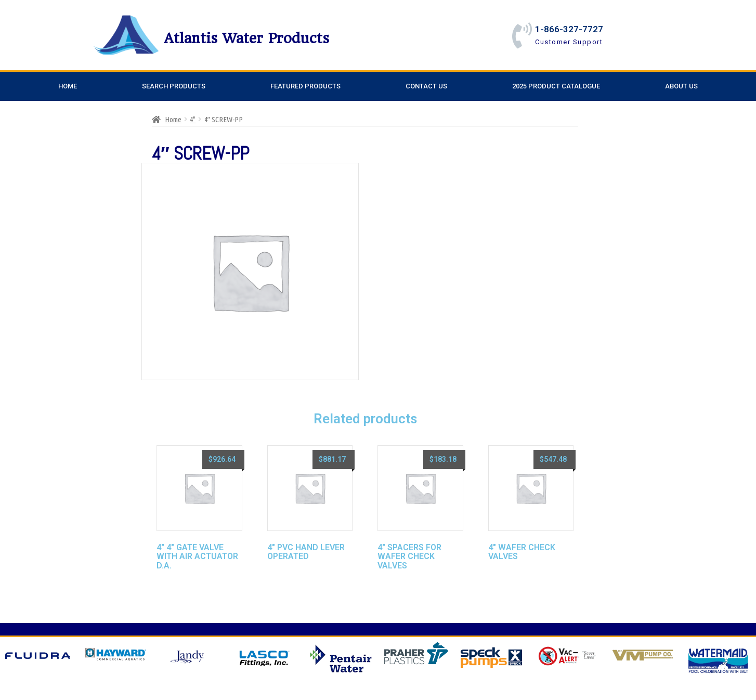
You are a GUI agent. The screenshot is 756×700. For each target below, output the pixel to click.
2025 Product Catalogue (556, 86)
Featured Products (305, 86)
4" (193, 119)
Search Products (174, 86)
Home (68, 86)
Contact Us (426, 86)
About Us (681, 86)
